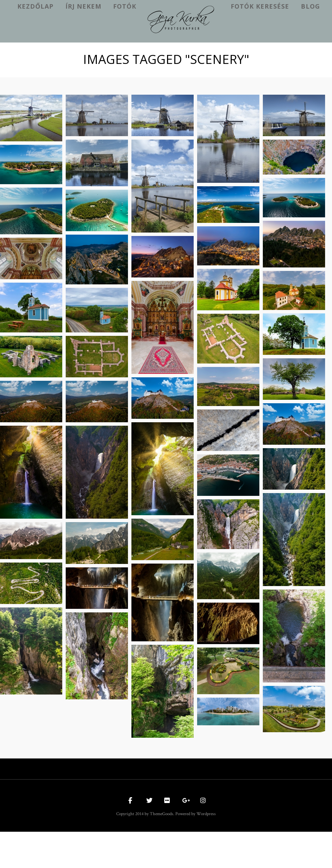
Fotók (125, 6)
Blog (310, 6)
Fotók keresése (260, 6)
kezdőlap (35, 6)
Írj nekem (83, 6)
